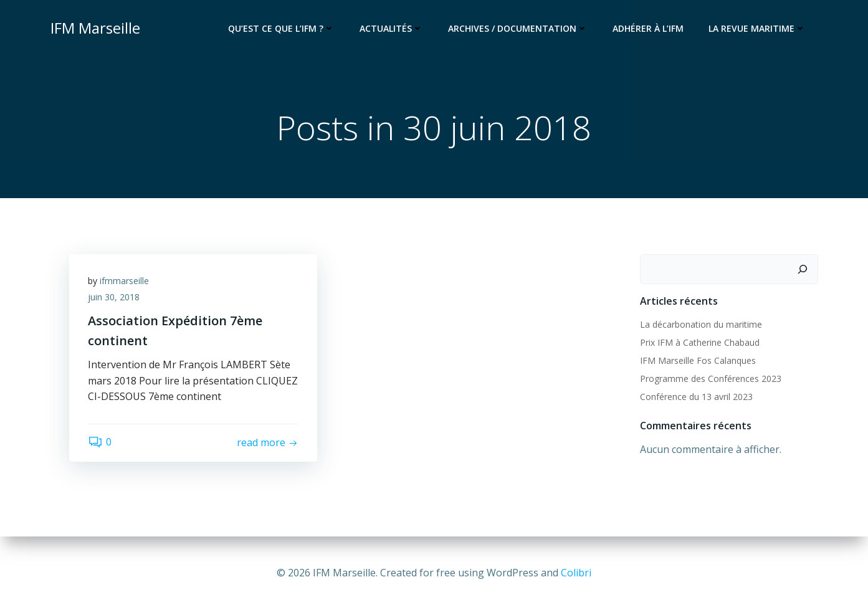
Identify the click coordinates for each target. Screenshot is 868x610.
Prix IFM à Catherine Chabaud (700, 342)
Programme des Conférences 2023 (711, 379)
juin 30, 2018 (114, 297)
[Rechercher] (803, 269)
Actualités (391, 28)
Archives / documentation (518, 28)
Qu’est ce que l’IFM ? (281, 28)
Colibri (576, 573)
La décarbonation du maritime (701, 324)
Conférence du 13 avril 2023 (696, 397)
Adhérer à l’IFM (648, 28)
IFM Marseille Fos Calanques (698, 360)
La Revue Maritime (757, 28)
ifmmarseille (124, 281)
